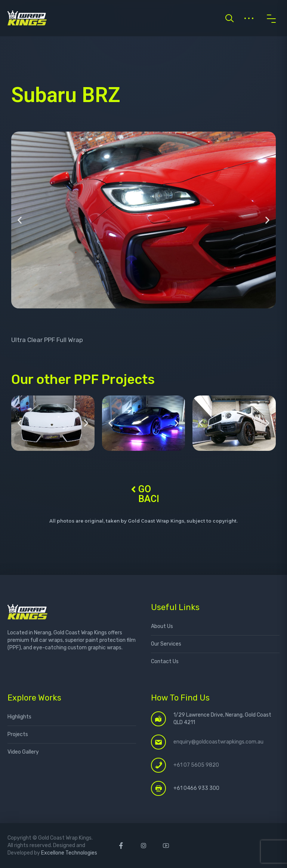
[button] (20, 220)
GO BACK (150, 494)
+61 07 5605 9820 (196, 765)
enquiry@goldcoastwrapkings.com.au (218, 742)
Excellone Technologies (69, 853)
